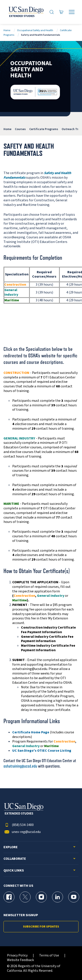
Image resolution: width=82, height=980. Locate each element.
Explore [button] (11, 847)
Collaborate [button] (15, 859)
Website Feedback (20, 960)
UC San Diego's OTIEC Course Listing (42, 751)
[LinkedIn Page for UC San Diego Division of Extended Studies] (58, 897)
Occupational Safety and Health (35, 30)
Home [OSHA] (7, 129)
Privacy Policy (17, 955)
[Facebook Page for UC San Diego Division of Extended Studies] (9, 897)
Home (7, 30)
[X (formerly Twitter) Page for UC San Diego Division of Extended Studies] (25, 897)
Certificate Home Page (31, 732)
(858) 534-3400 (19, 825)
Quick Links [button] (14, 871)
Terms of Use (49, 955)
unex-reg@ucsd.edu (22, 832)
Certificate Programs (44, 129)
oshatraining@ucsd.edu (20, 766)
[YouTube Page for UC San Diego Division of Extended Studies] (74, 897)
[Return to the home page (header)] (26, 12)
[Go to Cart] (61, 12)
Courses (20, 129)
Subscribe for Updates (41, 927)
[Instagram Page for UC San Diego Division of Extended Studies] (41, 897)
